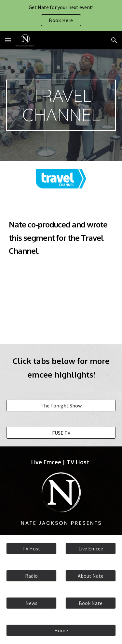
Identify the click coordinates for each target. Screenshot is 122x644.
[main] (61, 105)
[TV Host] (31, 548)
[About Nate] (91, 576)
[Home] (61, 630)
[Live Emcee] (91, 548)
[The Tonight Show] (61, 406)
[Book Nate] (91, 603)
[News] (31, 603)
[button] (8, 40)
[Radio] (31, 576)
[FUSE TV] (61, 433)
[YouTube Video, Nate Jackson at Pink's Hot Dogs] (61, 299)
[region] (61, 16)
